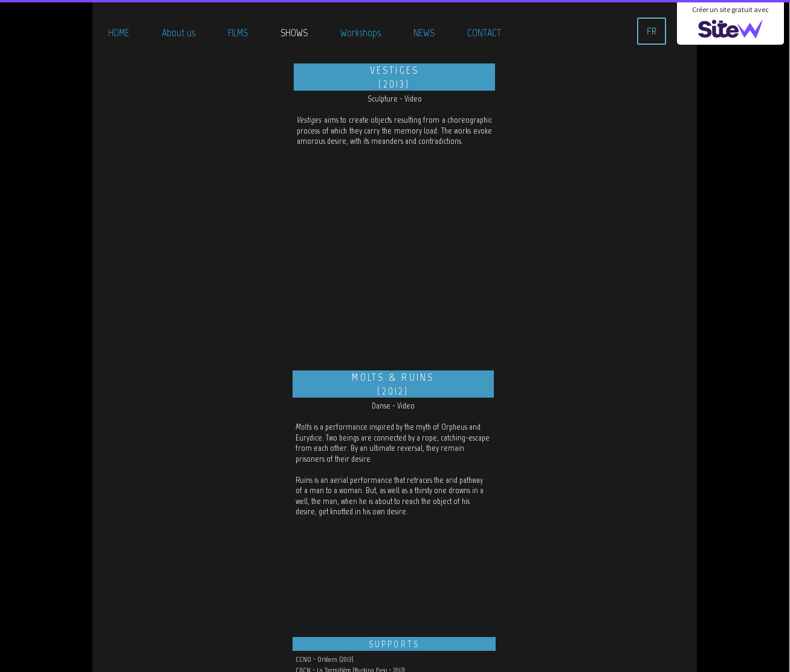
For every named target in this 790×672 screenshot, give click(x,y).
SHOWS (294, 33)
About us (179, 33)
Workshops (361, 33)
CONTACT (484, 33)
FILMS (238, 33)
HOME (119, 33)
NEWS (424, 33)
